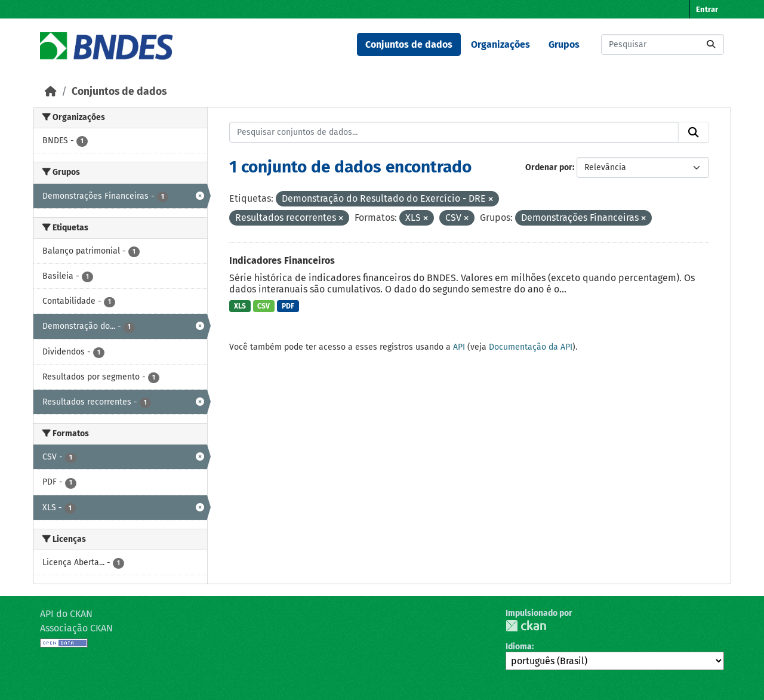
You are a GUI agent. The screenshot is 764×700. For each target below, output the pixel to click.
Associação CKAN (76, 628)
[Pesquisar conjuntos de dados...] (663, 44)
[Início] (51, 92)
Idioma (519, 647)
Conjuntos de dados (409, 44)
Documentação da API (531, 347)
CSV (264, 306)
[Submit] (711, 44)
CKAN (526, 626)
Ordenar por (549, 167)
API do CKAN (66, 614)
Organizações (500, 44)
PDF (288, 306)
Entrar (707, 9)
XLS (240, 306)
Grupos (564, 44)
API (459, 347)
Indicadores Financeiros (282, 260)
